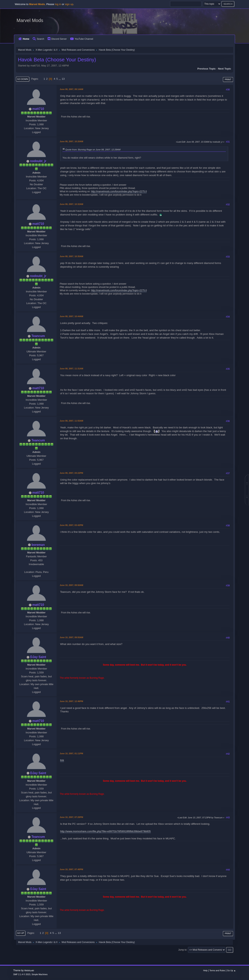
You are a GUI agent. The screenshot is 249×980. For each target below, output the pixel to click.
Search (38, 39)
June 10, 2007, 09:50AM (71, 585)
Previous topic (206, 69)
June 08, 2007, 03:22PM (71, 473)
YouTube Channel (82, 39)
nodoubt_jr (38, 161)
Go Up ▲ (231, 970)
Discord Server (57, 39)
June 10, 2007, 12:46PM (71, 701)
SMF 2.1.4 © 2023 (22, 974)
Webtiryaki (29, 970)
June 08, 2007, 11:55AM (71, 421)
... (60, 79)
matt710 (38, 109)
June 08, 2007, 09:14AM (71, 89)
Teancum (38, 336)
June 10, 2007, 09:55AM (71, 637)
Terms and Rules (217, 970)
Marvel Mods (30, 20)
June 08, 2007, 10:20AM (71, 141)
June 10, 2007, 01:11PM (71, 753)
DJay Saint (38, 657)
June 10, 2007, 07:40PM (71, 869)
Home (24, 39)
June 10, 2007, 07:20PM (71, 817)
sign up (69, 4)
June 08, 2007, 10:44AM (71, 316)
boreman (38, 545)
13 (63, 79)
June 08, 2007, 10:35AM (71, 256)
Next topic (225, 69)
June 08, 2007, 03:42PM (71, 525)
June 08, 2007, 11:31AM (71, 369)
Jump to (182, 950)
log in (58, 4)
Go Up (21, 933)
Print (228, 79)
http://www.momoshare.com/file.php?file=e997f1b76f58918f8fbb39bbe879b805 (105, 831)
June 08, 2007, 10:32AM (71, 204)
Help (205, 970)
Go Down (23, 79)
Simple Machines (39, 974)
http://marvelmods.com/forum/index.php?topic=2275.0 (119, 191)
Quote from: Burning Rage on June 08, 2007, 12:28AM (93, 150)
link (62, 760)
